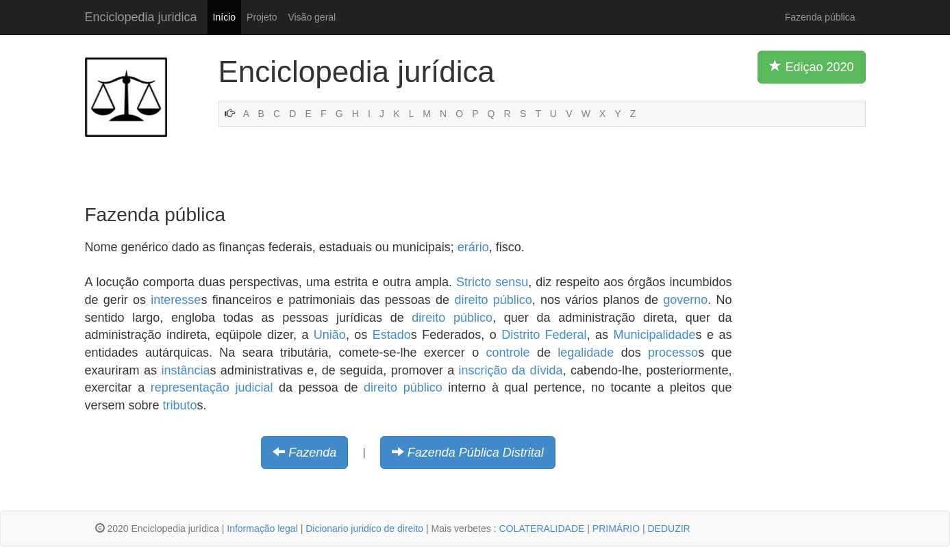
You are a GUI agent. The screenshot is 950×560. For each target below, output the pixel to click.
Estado (392, 335)
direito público (493, 300)
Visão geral (312, 17)
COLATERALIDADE (541, 529)
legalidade (586, 353)
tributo (180, 405)
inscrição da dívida (511, 370)
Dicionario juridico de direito (364, 529)
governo (685, 300)
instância (185, 370)
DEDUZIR (668, 529)
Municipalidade (655, 335)
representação (190, 387)
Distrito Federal (544, 335)
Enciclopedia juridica (141, 17)
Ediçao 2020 (811, 66)
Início (224, 17)
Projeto (262, 17)
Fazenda (312, 453)
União (330, 335)
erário (473, 247)
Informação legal (262, 529)
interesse (176, 300)
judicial (254, 387)
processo (673, 353)
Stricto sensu (492, 282)
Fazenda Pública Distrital (476, 453)
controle (508, 353)
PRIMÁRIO (616, 529)
